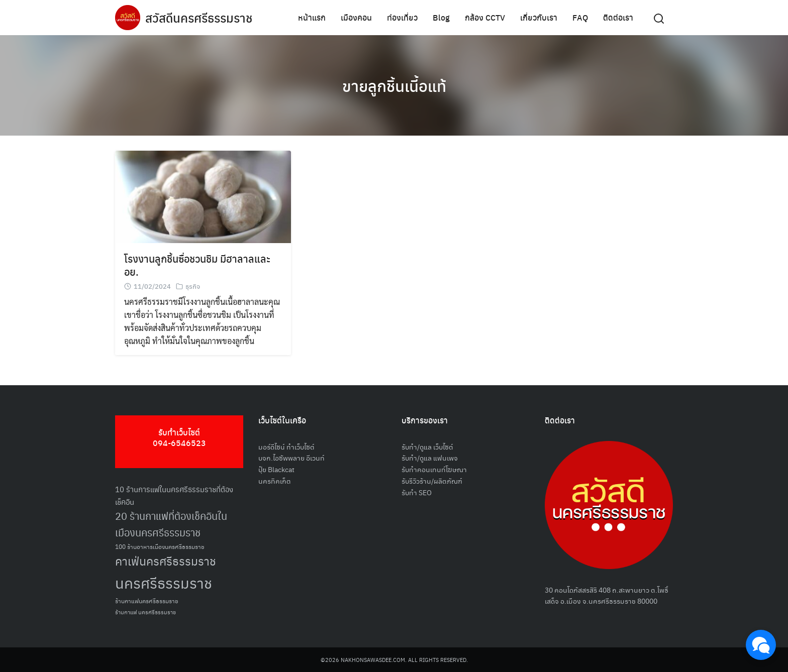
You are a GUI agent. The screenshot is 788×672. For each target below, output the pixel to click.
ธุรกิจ (193, 286)
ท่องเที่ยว (402, 17)
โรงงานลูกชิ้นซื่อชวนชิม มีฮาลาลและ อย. (197, 265)
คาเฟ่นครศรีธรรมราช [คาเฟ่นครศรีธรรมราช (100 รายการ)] (166, 561)
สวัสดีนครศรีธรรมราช (199, 18)
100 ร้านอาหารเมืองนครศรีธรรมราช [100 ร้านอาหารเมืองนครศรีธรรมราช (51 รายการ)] (160, 546)
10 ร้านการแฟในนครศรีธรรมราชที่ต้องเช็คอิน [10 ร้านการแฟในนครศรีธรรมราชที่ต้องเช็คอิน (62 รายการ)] (174, 495)
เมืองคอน (356, 17)
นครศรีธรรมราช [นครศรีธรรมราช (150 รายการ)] (164, 582)
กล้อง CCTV (485, 17)
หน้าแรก (312, 17)
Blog (441, 17)
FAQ (580, 17)
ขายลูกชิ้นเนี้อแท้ (394, 85)
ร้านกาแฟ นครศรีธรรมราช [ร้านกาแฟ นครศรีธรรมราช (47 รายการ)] (145, 612)
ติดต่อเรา (618, 17)
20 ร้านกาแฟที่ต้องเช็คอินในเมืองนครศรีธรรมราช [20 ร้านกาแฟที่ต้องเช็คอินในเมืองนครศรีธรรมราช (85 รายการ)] (171, 524)
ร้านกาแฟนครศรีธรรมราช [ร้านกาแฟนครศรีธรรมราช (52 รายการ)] (147, 600)
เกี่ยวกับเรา (539, 17)
